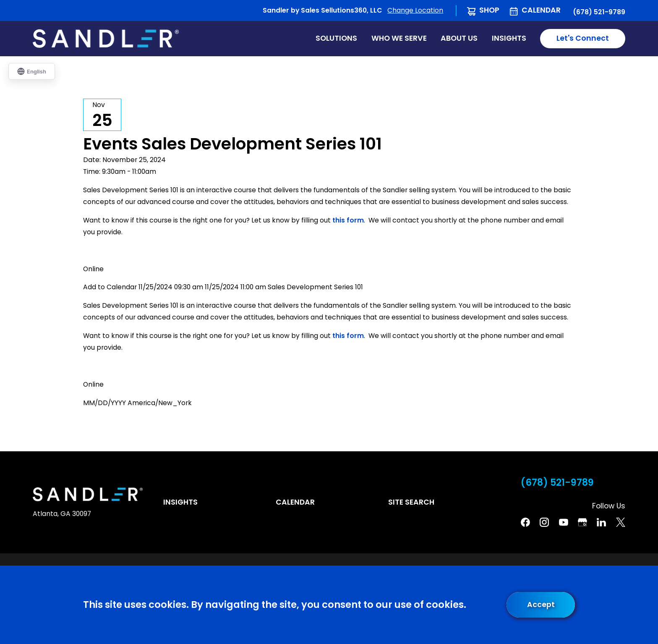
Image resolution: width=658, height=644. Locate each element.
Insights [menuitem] (509, 38)
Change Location (415, 10)
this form (348, 220)
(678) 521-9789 (599, 12)
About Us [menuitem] (459, 38)
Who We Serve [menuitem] (399, 38)
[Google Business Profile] (582, 522)
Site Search (411, 502)
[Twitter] (621, 522)
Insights (180, 502)
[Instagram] (544, 522)
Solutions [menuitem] (336, 38)
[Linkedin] (601, 522)
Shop (489, 10)
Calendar (541, 10)
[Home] (106, 39)
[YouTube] (564, 522)
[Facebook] (525, 522)
